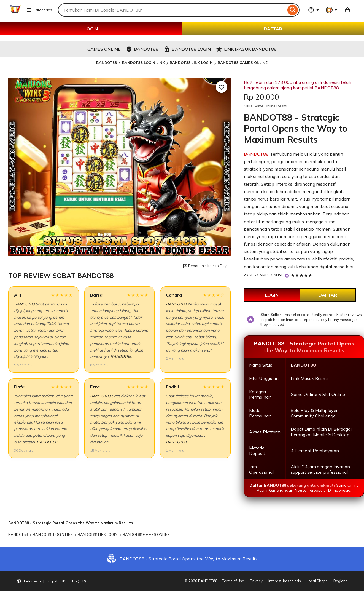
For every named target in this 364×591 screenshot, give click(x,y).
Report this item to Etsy (204, 266)
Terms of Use (233, 581)
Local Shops (317, 581)
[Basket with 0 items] (347, 10)
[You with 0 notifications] (332, 10)
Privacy (256, 581)
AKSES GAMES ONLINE (264, 275)
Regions (340, 581)
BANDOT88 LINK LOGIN (191, 63)
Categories (39, 10)
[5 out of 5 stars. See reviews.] (302, 275)
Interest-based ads (285, 581)
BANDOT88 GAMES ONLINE (243, 63)
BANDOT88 (106, 63)
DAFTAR (273, 29)
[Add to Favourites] (222, 87)
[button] (51, 581)
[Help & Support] (314, 10)
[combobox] (172, 10)
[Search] (293, 10)
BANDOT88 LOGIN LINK (143, 63)
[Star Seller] (287, 275)
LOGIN (91, 29)
